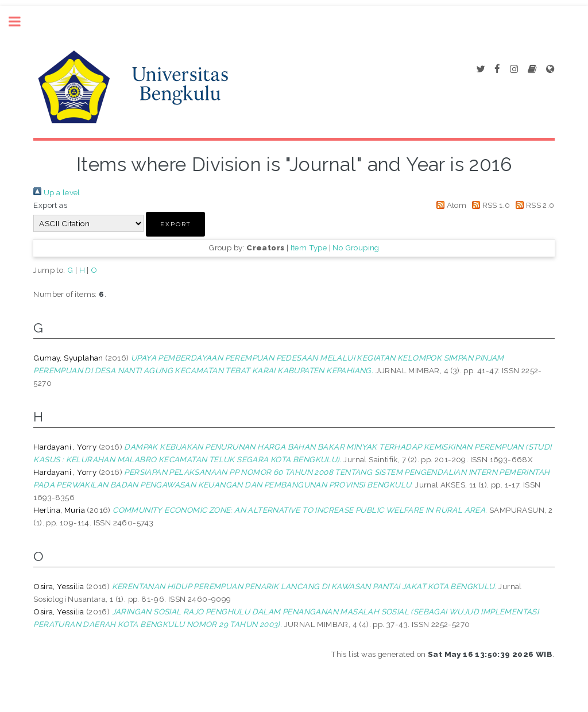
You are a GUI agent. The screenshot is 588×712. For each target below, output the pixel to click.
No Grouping (356, 247)
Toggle (21, 22)
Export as (50, 205)
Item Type (309, 247)
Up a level (57, 192)
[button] (175, 224)
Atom (449, 205)
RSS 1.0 (490, 205)
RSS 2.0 (533, 205)
